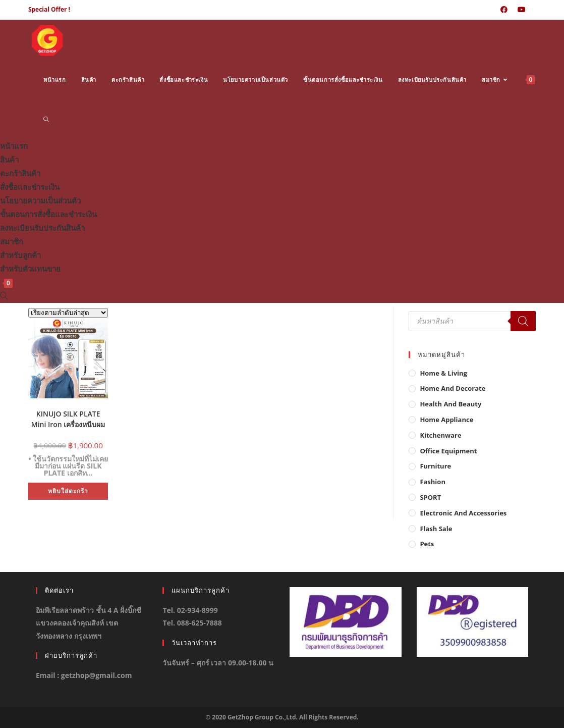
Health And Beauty (450, 404)
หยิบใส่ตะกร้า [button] (68, 491)
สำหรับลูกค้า (20, 255)
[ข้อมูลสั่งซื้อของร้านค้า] (68, 313)
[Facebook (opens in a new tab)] (504, 10)
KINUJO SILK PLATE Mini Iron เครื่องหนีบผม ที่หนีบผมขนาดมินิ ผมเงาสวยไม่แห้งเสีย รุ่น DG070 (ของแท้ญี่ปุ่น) (68, 418)
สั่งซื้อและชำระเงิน (30, 187)
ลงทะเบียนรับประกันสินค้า (42, 228)
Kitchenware (440, 435)
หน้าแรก (14, 146)
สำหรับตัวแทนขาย (30, 269)
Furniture (435, 466)
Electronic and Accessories (463, 513)
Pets (427, 544)
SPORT (430, 497)
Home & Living (443, 373)
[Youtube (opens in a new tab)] (522, 10)
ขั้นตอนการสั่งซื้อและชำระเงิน (48, 214)
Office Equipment (448, 451)
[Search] (523, 321)
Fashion (433, 482)
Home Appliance (446, 420)
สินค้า (9, 160)
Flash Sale (436, 529)
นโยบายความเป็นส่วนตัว (40, 200)
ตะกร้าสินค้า (20, 173)
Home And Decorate (453, 388)
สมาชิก (12, 241)
